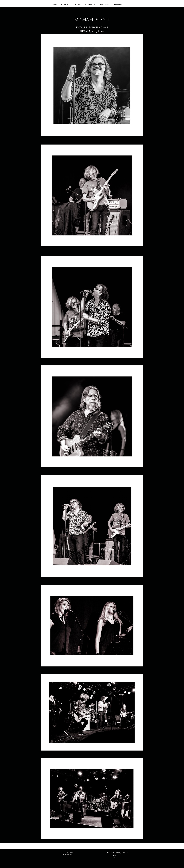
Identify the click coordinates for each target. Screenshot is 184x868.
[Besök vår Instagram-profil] (115, 857)
